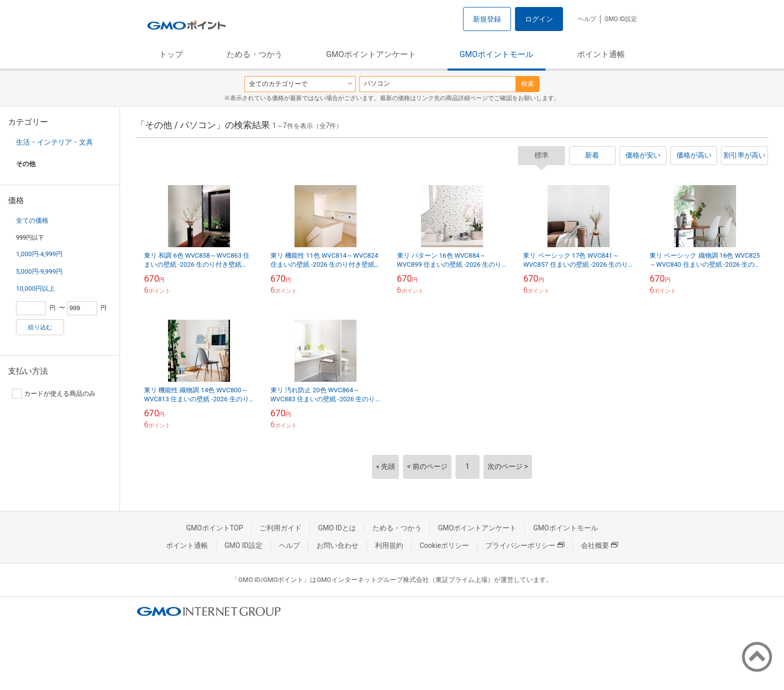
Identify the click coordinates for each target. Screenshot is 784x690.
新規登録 (487, 19)
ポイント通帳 (601, 54)
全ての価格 (32, 220)
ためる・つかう (254, 54)
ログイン (539, 19)
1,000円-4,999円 (39, 254)
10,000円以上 (35, 288)
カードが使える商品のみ (54, 394)
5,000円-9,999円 (39, 271)
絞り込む (40, 327)
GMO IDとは (337, 528)
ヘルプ (587, 19)
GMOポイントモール (496, 54)
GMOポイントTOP (214, 528)
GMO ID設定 (621, 19)
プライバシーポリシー (525, 545)
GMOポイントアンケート (371, 54)
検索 (527, 84)
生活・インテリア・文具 (54, 142)
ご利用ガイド (280, 528)
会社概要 (599, 545)
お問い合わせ (337, 545)
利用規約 (389, 545)
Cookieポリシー (444, 545)
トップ (171, 54)
